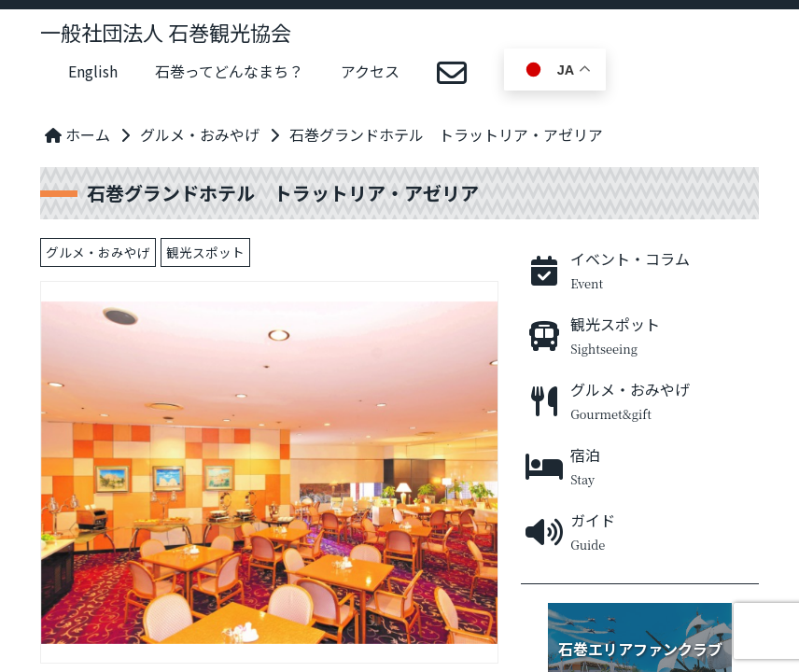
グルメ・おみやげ (200, 134)
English (93, 71)
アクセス (370, 71)
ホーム (77, 134)
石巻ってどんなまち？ (229, 71)
